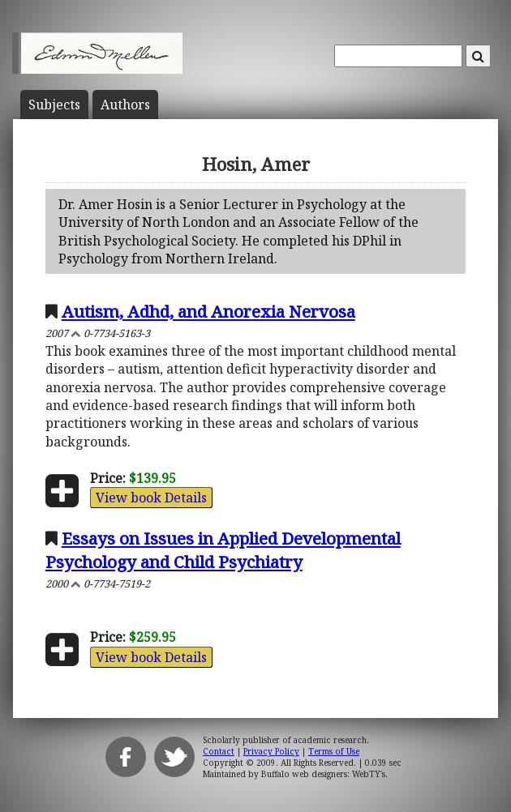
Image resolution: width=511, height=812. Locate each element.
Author (125, 105)
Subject (54, 105)
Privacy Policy (271, 751)
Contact (219, 751)
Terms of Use (334, 751)
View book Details (151, 498)
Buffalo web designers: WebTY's (323, 774)
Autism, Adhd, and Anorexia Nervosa (208, 311)
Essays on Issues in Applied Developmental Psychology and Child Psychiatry (223, 550)
